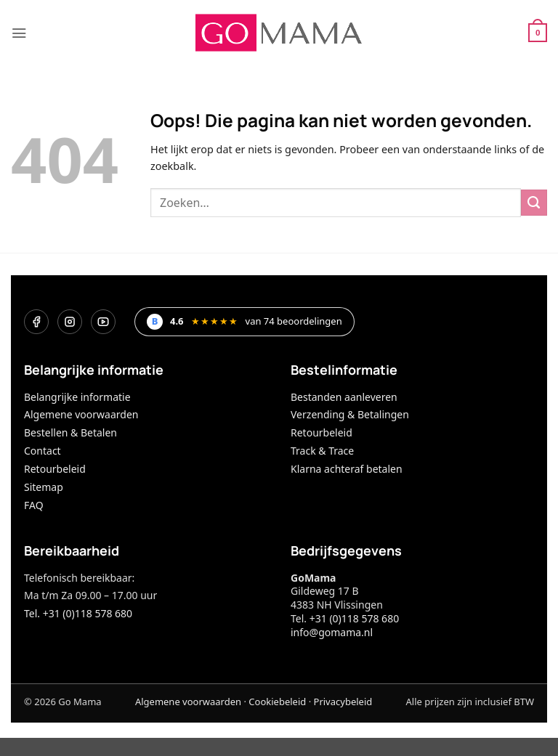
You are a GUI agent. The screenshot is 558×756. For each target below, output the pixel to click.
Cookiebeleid (277, 702)
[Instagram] (70, 322)
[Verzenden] (534, 203)
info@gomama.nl (332, 632)
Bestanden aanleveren (344, 397)
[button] (19, 33)
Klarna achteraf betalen (347, 469)
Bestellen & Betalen (70, 432)
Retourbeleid (55, 469)
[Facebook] (36, 322)
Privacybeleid (343, 702)
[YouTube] (103, 322)
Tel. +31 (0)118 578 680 (78, 613)
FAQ (34, 505)
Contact (43, 451)
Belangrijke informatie (77, 397)
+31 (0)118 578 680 (354, 618)
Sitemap (44, 487)
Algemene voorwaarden (81, 414)
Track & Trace (322, 451)
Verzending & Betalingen (350, 414)
